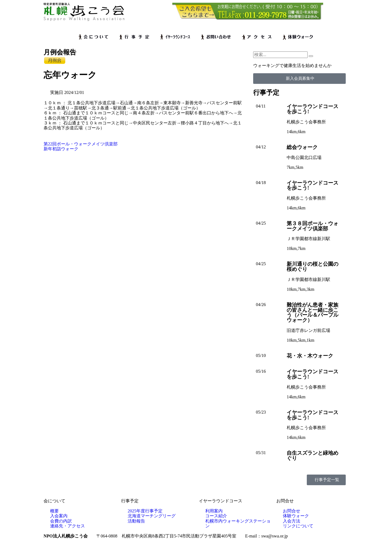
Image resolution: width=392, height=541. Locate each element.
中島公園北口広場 (304, 158)
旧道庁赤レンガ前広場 (308, 330)
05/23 (261, 412)
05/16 (261, 371)
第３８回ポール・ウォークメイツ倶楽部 (313, 226)
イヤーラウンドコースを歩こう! (313, 109)
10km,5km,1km (300, 340)
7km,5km (295, 167)
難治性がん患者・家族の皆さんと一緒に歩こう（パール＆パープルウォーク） (313, 312)
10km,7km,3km (300, 289)
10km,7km (296, 248)
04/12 (261, 147)
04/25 (261, 223)
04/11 (261, 106)
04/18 (261, 183)
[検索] (311, 56)
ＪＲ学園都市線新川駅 (308, 239)
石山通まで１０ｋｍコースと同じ (96, 113)
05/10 (261, 355)
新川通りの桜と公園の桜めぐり (313, 267)
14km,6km (296, 132)
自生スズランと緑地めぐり (313, 456)
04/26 (261, 305)
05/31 (261, 453)
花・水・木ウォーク (310, 356)
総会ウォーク (302, 147)
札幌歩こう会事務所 (306, 122)
